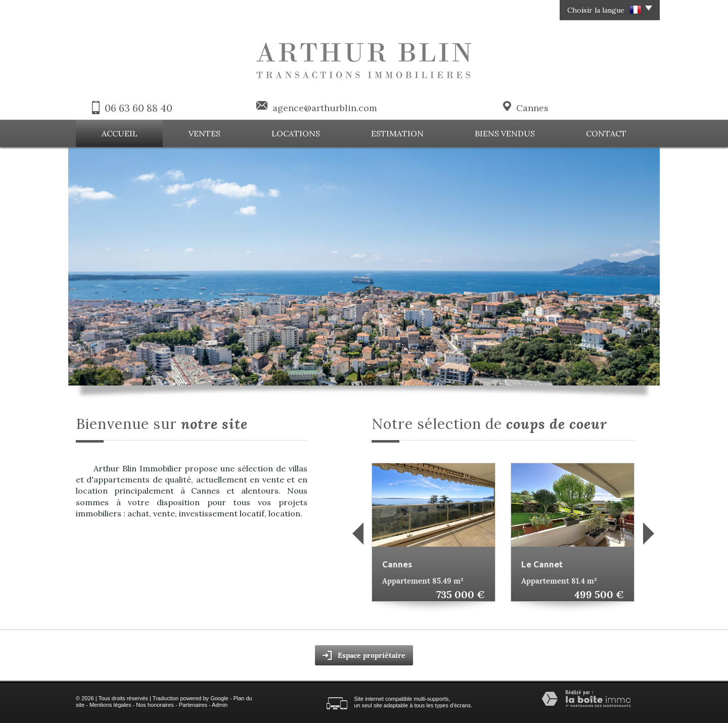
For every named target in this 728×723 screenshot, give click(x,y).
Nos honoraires (155, 705)
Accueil (120, 133)
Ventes (204, 133)
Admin (220, 705)
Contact (606, 133)
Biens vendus (505, 133)
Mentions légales (110, 705)
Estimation (397, 133)
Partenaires (193, 705)
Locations (296, 133)
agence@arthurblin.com (325, 108)
